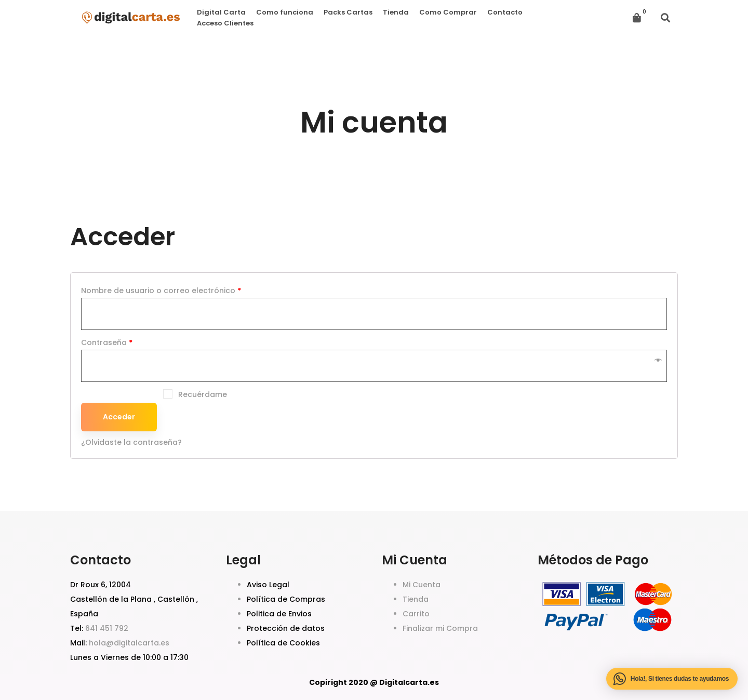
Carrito (416, 614)
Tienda (416, 599)
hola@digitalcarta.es (129, 643)
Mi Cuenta (422, 585)
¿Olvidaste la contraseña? (131, 442)
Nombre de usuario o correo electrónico (161, 290)
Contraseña (107, 342)
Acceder (119, 417)
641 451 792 (107, 628)
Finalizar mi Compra (440, 628)
